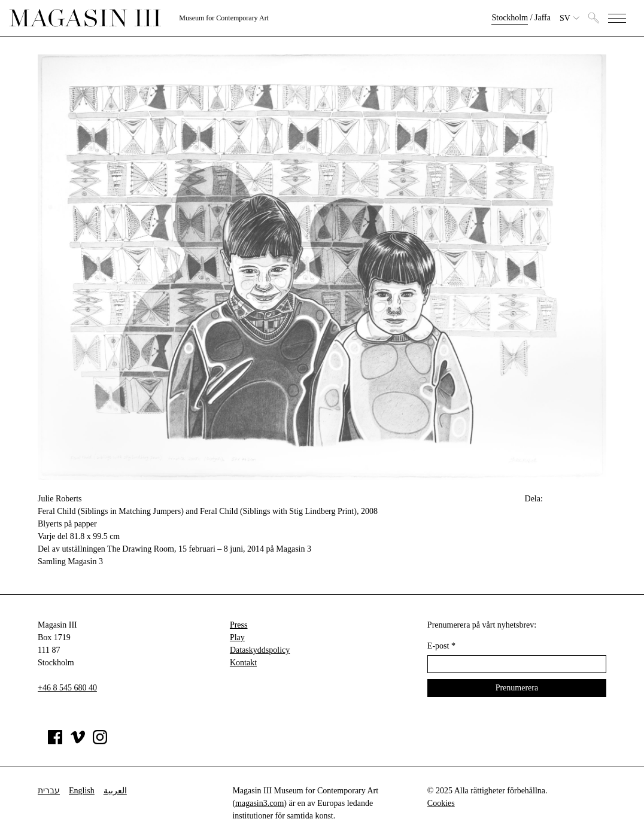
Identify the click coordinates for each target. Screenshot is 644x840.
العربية (115, 791)
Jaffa (543, 18)
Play (237, 637)
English (82, 791)
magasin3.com (259, 803)
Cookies (441, 803)
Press (239, 625)
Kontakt (243, 663)
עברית (49, 791)
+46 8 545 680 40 (67, 688)
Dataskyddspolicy (260, 650)
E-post (441, 646)
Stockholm (510, 18)
